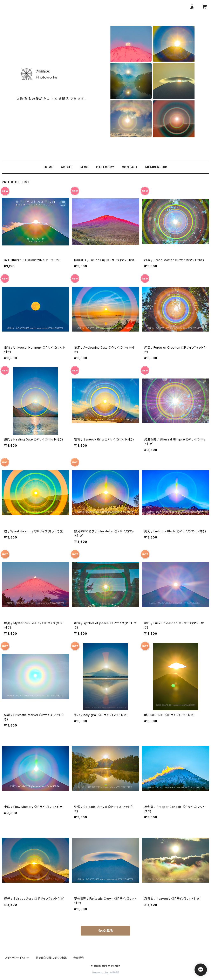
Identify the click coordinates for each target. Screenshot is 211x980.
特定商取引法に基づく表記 (51, 958)
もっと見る (105, 931)
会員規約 (79, 958)
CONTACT (130, 167)
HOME (49, 167)
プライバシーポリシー (17, 958)
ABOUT (67, 167)
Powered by (105, 972)
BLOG (84, 167)
